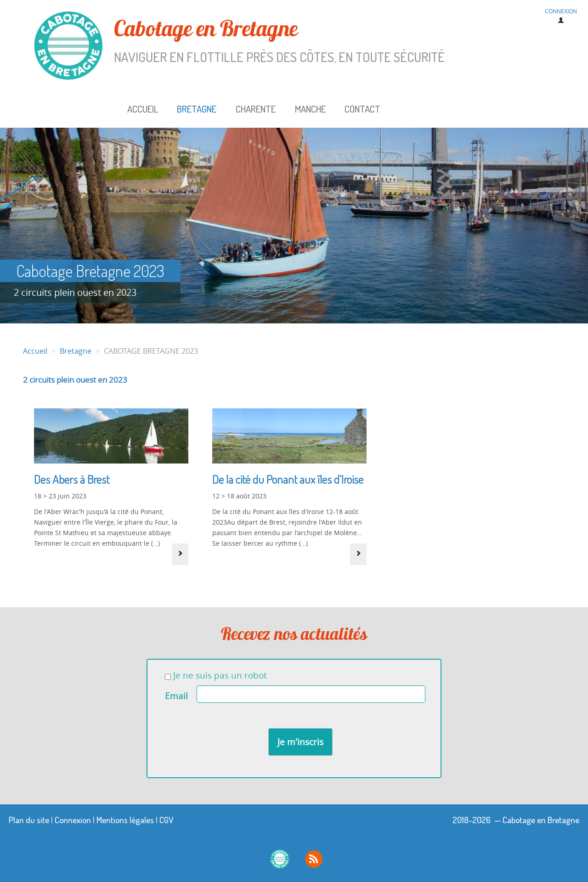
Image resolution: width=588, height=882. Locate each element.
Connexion (73, 820)
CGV (167, 820)
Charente (256, 109)
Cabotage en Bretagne (257, 41)
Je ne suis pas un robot (216, 675)
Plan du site (29, 820)
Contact (362, 109)
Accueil (143, 109)
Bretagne (197, 109)
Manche (310, 109)
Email (176, 696)
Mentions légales (125, 820)
